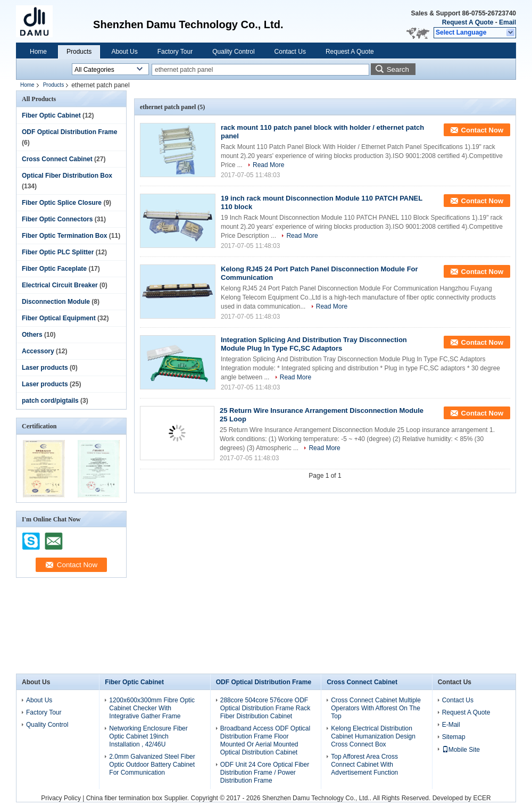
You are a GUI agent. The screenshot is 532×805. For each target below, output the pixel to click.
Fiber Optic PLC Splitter (58, 252)
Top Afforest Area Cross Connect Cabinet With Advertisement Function (364, 765)
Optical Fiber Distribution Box (67, 176)
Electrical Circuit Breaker (60, 285)
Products (79, 52)
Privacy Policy (61, 798)
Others (32, 335)
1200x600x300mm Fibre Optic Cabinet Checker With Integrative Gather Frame (152, 708)
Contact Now (482, 130)
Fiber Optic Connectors (57, 219)
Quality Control (233, 52)
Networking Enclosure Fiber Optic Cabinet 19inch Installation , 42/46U (148, 736)
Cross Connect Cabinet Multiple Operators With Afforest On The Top (376, 708)
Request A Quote (468, 22)
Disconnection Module (56, 302)
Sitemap (454, 737)
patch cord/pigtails (50, 401)
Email (508, 22)
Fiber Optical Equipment (59, 318)
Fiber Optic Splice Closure (62, 203)
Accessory (38, 351)
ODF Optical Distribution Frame (69, 132)
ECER (482, 798)
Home (38, 52)
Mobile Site (461, 750)
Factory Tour (175, 52)
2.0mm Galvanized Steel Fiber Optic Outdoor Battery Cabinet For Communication (152, 765)
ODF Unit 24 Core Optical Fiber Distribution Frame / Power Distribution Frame (265, 773)
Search (398, 69)
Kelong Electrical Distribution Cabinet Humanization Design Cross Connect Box (373, 736)
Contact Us (290, 52)
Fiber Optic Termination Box (64, 236)
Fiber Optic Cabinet (51, 115)
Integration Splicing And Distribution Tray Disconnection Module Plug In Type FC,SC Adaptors (314, 344)
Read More (268, 165)
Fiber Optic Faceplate (54, 269)
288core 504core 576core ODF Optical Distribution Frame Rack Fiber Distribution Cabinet (265, 708)
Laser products (45, 368)
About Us (124, 52)
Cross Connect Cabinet (57, 159)
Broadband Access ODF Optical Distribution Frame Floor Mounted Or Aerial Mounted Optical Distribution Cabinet (265, 740)
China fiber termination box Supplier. (139, 798)
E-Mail (451, 725)
